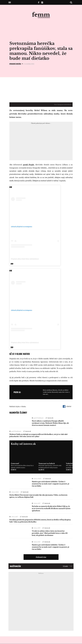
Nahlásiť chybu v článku (18, 407)
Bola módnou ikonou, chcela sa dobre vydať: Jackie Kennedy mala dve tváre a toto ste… (56, 392)
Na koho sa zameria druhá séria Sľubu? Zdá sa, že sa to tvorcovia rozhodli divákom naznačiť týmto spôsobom (51, 508)
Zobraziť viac (41, 557)
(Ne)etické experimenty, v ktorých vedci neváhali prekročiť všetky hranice (50, 467)
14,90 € (41, 470)
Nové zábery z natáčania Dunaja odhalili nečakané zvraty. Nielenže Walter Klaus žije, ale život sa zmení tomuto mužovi (50, 423)
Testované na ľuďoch (47, 463)
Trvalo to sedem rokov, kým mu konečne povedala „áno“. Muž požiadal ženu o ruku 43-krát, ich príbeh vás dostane (50, 533)
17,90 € (14, 470)
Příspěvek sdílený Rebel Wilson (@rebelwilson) (25, 259)
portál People (29, 165)
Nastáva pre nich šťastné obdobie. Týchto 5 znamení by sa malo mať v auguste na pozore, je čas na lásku (51, 484)
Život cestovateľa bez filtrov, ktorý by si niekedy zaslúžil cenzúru (22, 467)
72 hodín (65, 566)
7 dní (71, 566)
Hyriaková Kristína (15, 64)
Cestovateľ (15, 463)
